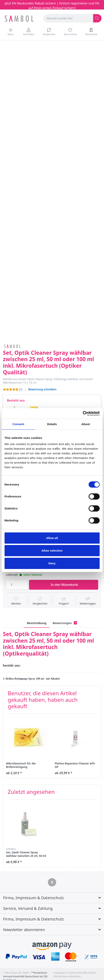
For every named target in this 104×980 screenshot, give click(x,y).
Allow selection (52, 551)
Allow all (52, 538)
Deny (52, 563)
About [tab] (86, 424)
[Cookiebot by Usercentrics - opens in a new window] (83, 414)
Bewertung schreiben (42, 389)
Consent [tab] (18, 424)
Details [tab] (52, 424)
